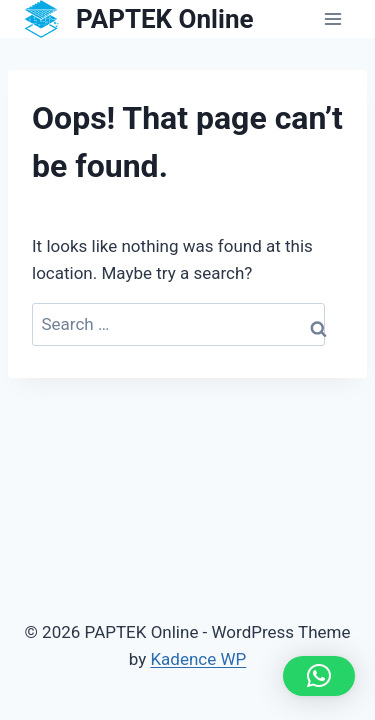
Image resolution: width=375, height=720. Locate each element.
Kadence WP (198, 659)
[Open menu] (332, 19)
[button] (319, 676)
